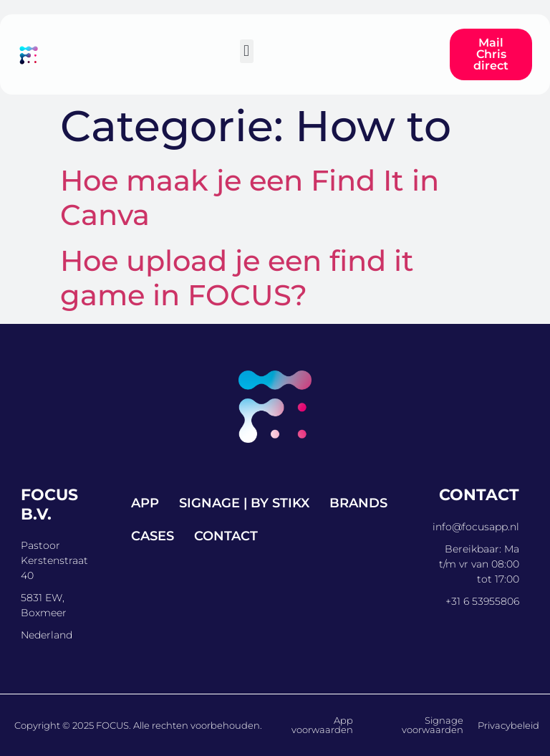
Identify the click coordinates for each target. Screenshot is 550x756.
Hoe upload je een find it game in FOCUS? (237, 278)
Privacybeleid (508, 725)
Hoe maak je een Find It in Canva (250, 197)
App (145, 503)
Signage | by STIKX (244, 503)
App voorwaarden (322, 725)
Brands (358, 503)
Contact (226, 536)
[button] (247, 51)
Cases (153, 536)
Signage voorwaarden (433, 725)
